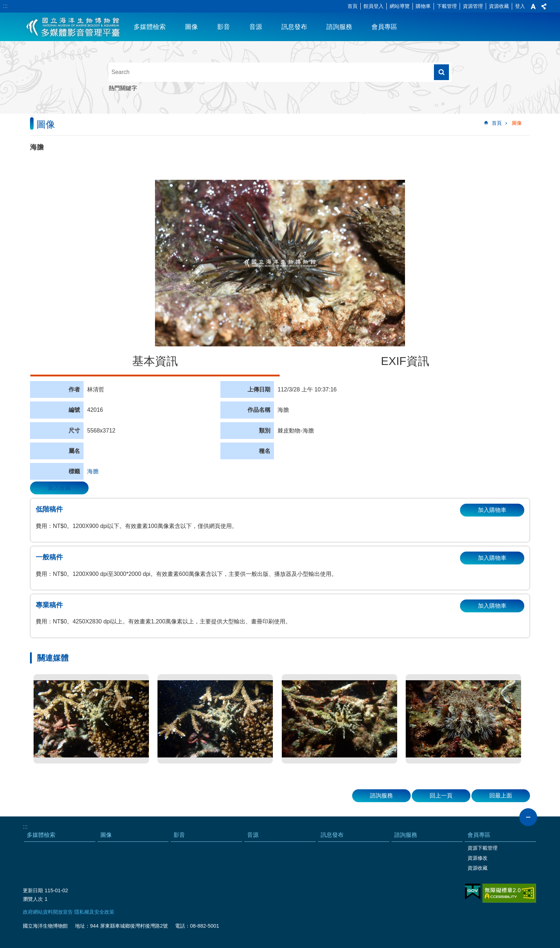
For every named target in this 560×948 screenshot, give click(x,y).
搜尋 (441, 72)
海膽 (93, 471)
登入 (520, 6)
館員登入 (374, 6)
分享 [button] (544, 6)
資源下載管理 (482, 848)
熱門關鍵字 (123, 88)
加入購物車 (492, 510)
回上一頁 (441, 796)
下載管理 (447, 6)
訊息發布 (294, 27)
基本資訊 (155, 361)
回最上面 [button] (501, 796)
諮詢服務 (339, 27)
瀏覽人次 (33, 899)
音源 (256, 27)
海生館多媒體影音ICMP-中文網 (73, 27)
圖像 (191, 27)
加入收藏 (59, 488)
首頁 (352, 6)
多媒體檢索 (150, 27)
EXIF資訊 (405, 361)
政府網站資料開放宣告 (48, 912)
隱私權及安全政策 (94, 912)
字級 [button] (533, 6)
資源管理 (473, 6)
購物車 (423, 6)
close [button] (528, 817)
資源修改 (477, 858)
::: (5, 6)
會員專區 (384, 27)
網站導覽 (400, 6)
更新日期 (33, 890)
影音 (224, 27)
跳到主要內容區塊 (4, 4)
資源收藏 (499, 6)
